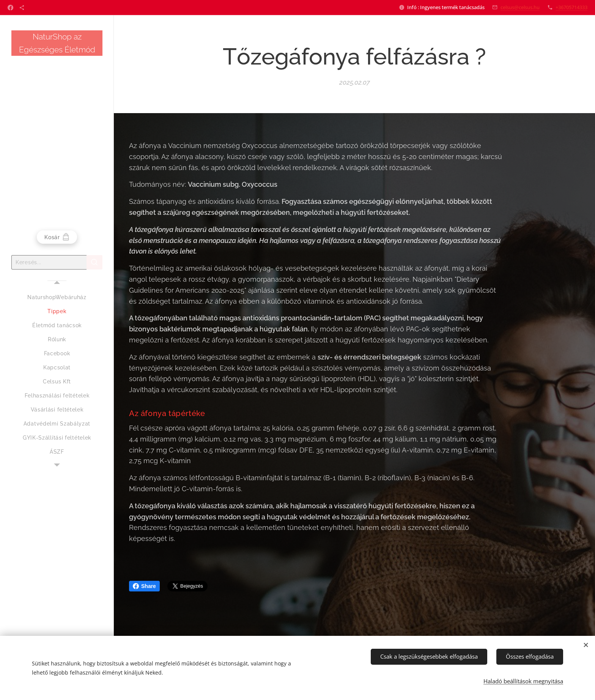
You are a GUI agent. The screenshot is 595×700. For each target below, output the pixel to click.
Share (144, 586)
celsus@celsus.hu (520, 7)
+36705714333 (571, 7)
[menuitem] (57, 297)
